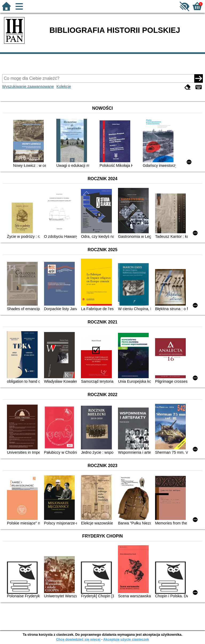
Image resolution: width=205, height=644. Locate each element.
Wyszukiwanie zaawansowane (28, 86)
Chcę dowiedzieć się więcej (78, 639)
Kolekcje (64, 86)
